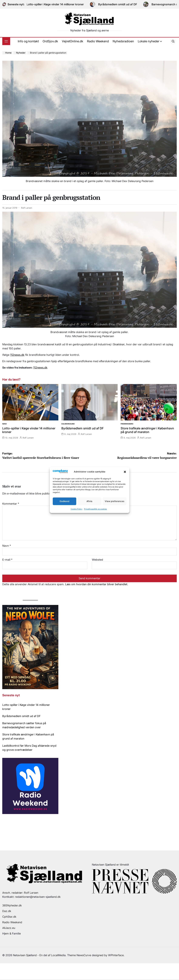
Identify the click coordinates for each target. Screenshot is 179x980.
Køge (4, 424)
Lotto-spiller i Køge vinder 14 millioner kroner (59, 4)
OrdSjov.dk (50, 41)
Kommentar (11, 504)
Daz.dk (7, 911)
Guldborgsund (68, 424)
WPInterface (116, 955)
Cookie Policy (77, 509)
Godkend (64, 501)
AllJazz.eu (9, 928)
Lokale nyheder (150, 41)
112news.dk (17, 355)
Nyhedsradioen (123, 41)
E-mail (7, 560)
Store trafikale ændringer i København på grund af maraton (147, 430)
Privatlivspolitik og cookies (95, 509)
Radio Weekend (98, 41)
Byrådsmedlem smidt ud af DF (121, 4)
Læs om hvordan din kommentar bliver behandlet (96, 584)
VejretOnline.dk (73, 41)
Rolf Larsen (27, 208)
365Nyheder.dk (12, 905)
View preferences (115, 501)
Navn (7, 546)
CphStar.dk (9, 917)
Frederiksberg (127, 424)
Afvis (89, 501)
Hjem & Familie (12, 933)
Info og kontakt (28, 41)
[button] (125, 472)
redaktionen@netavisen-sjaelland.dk (38, 897)
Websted (97, 560)
